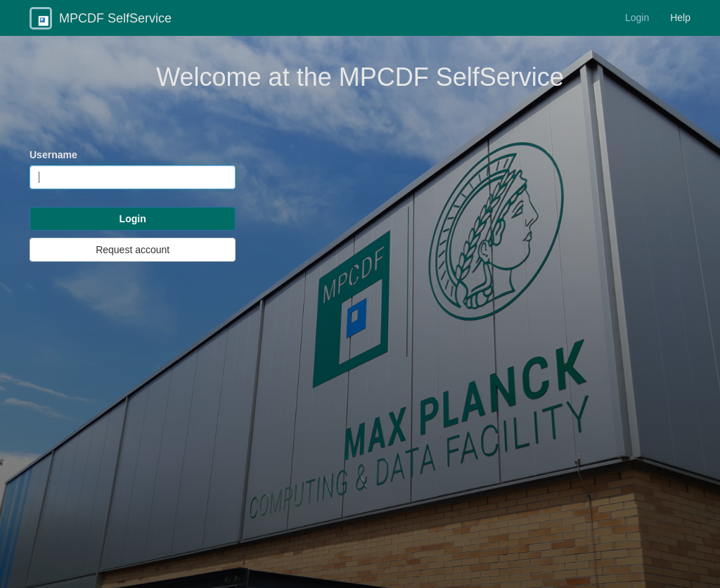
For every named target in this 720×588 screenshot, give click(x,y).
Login (637, 18)
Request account (133, 250)
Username (53, 155)
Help (680, 18)
